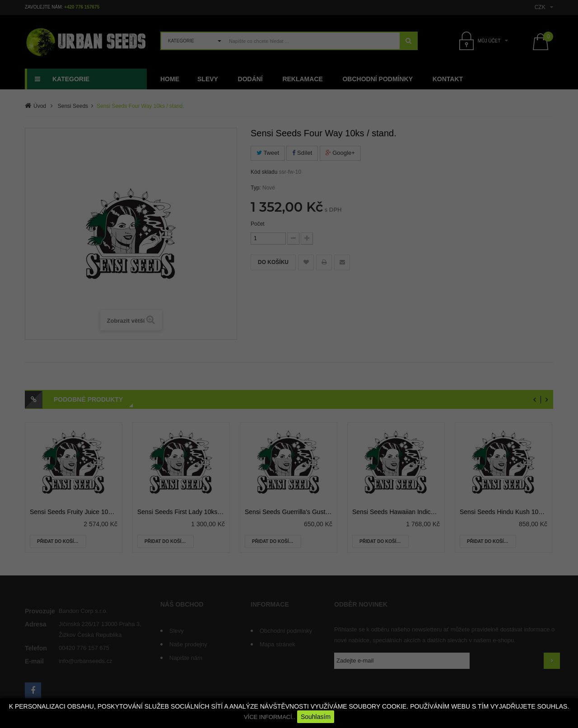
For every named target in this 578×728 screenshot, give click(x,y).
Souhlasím (316, 717)
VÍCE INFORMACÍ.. (270, 717)
